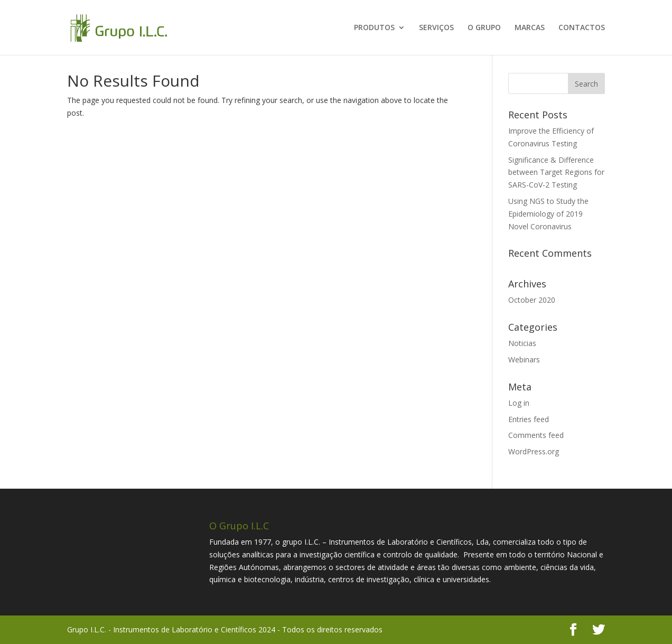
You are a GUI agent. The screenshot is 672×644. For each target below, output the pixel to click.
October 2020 (532, 300)
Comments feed (536, 435)
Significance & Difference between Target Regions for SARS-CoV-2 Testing (556, 172)
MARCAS (530, 28)
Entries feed (529, 419)
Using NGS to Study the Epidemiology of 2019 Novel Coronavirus (548, 214)
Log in (519, 403)
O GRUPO (484, 28)
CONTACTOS (582, 28)
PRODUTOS (374, 28)
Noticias (522, 343)
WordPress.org (534, 451)
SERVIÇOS (436, 28)
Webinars (524, 360)
